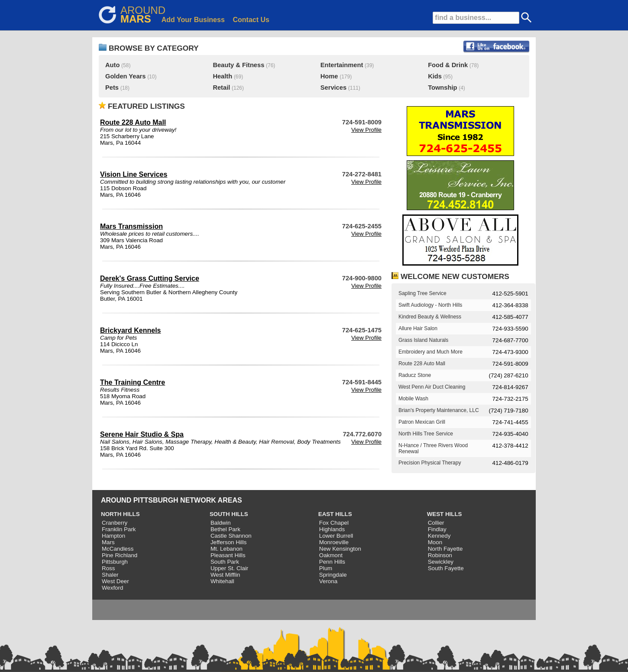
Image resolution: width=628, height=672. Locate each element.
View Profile (366, 130)
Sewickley (441, 562)
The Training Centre (133, 382)
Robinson (440, 555)
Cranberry (115, 523)
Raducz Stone (415, 375)
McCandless (118, 549)
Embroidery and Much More (431, 352)
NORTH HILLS (120, 514)
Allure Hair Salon (418, 328)
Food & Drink (448, 65)
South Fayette (446, 568)
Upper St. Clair (229, 568)
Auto (112, 65)
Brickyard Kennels (131, 330)
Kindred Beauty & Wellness (430, 317)
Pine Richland (120, 555)
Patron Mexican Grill (422, 422)
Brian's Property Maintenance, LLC (439, 410)
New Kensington (340, 549)
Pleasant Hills (228, 555)
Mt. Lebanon (227, 549)
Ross (108, 568)
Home (329, 76)
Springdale (333, 575)
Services (333, 88)
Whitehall (222, 581)
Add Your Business (193, 20)
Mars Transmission (131, 226)
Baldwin (221, 523)
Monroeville (334, 542)
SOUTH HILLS (229, 514)
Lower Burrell (336, 536)
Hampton (113, 536)
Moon (435, 542)
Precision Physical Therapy (430, 463)
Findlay (437, 529)
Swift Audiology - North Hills (430, 305)
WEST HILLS (445, 514)
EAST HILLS (335, 514)
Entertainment (342, 65)
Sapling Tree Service (422, 293)
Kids (435, 76)
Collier (436, 523)
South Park (225, 562)
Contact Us (251, 20)
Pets (112, 88)
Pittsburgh (115, 562)
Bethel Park (225, 529)
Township (442, 88)
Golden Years (125, 76)
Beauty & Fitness (238, 65)
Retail (221, 88)
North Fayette (445, 549)
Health (222, 76)
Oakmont (331, 555)
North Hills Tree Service (426, 434)
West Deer (115, 581)
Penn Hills (332, 562)
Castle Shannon (231, 536)
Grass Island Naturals (423, 340)
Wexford (112, 588)
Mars (108, 542)
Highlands (332, 529)
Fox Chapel (334, 523)
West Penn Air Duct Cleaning (432, 387)
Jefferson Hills (228, 542)
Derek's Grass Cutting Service (150, 278)
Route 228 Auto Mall (133, 122)
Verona (328, 581)
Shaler (110, 575)
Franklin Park (119, 529)
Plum (326, 568)
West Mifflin (225, 575)
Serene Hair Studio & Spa (142, 434)
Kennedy (439, 536)
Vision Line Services (134, 174)
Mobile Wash (413, 399)
